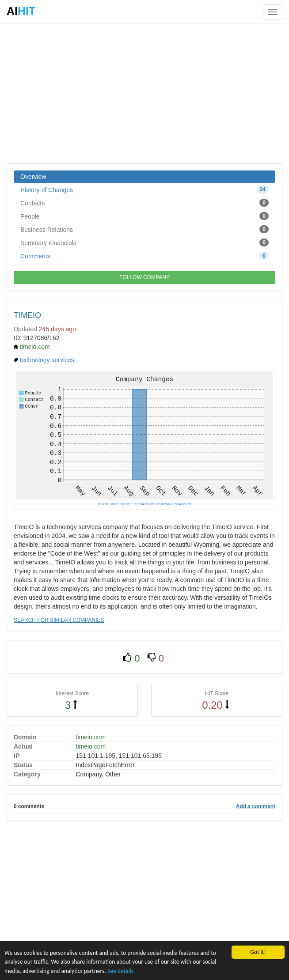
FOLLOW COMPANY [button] (144, 277)
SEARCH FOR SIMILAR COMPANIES (59, 620)
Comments (144, 256)
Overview (33, 177)
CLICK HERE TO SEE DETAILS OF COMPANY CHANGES (144, 504)
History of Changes (144, 189)
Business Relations (144, 229)
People (144, 216)
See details (120, 971)
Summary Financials (144, 242)
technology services (47, 360)
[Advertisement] (144, 93)
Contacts (144, 203)
